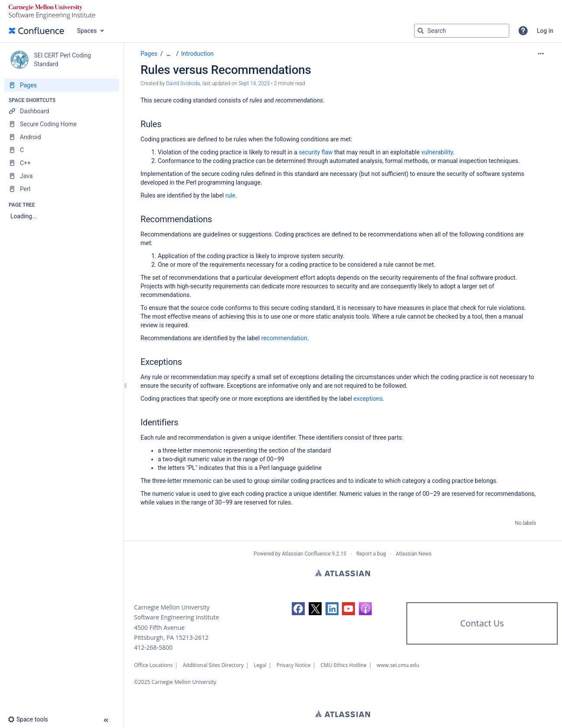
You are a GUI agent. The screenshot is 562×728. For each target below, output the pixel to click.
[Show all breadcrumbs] (169, 54)
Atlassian (343, 573)
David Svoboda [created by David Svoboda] (183, 83)
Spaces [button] (87, 31)
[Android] (62, 137)
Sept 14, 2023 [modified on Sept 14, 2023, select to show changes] (254, 83)
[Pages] (62, 85)
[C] (62, 150)
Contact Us (482, 623)
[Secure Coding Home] (62, 124)
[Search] (421, 31)
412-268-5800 (153, 647)
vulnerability (437, 152)
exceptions (368, 399)
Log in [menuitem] (545, 31)
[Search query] (462, 31)
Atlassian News (414, 554)
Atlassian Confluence (306, 554)
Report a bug (371, 554)
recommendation (284, 338)
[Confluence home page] (36, 31)
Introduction (197, 54)
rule (230, 195)
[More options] (541, 54)
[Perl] (62, 189)
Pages (149, 54)
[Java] (62, 176)
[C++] (62, 163)
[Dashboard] (62, 111)
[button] (523, 31)
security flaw (316, 152)
